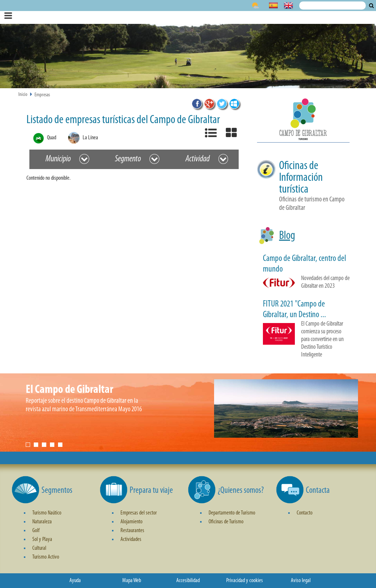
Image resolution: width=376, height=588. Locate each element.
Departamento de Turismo (232, 513)
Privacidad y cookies (245, 581)
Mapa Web (132, 581)
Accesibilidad (188, 581)
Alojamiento (131, 522)
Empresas (42, 95)
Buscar (371, 6)
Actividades (131, 539)
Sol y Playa (42, 539)
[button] (303, 121)
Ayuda (75, 581)
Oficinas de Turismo (226, 522)
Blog (287, 236)
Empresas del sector (139, 513)
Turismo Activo (46, 557)
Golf (36, 531)
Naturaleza (42, 522)
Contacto (305, 513)
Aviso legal (301, 581)
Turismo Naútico (47, 513)
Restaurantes (132, 531)
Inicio (23, 95)
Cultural (39, 548)
